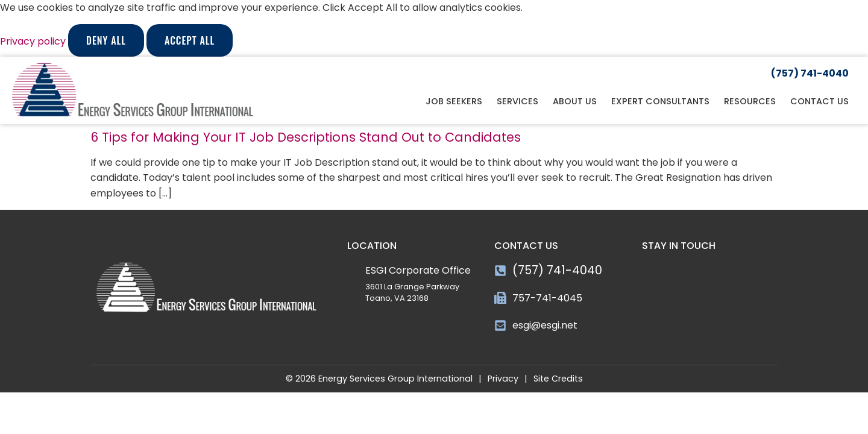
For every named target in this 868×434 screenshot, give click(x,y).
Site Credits (558, 379)
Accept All (190, 40)
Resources (750, 101)
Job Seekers (454, 101)
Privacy (503, 379)
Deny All (106, 40)
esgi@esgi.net (545, 325)
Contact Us (819, 101)
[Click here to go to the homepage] (133, 90)
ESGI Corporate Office (418, 270)
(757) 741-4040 (557, 270)
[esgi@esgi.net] (500, 325)
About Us (575, 101)
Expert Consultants (660, 101)
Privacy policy (34, 41)
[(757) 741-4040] (500, 271)
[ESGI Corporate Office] (353, 269)
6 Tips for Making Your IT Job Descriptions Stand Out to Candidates (306, 137)
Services (517, 101)
